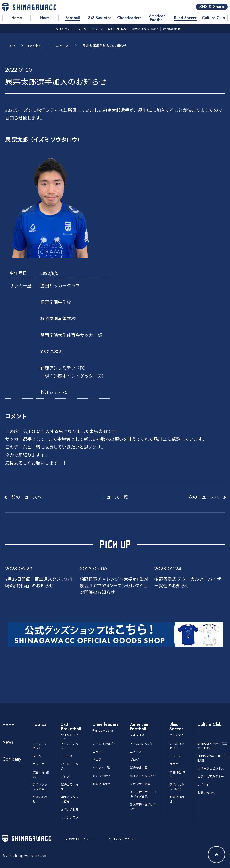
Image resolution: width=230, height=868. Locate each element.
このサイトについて (79, 839)
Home (8, 725)
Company (12, 759)
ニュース (62, 46)
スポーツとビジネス (211, 768)
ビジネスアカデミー (211, 776)
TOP (11, 46)
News (8, 742)
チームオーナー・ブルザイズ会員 (143, 794)
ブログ (37, 756)
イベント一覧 (101, 768)
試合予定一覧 (139, 768)
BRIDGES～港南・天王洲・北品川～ (212, 746)
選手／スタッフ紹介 (40, 787)
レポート (203, 784)
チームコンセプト (40, 746)
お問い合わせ (70, 809)
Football (35, 46)
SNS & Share (212, 7)
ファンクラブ (70, 817)
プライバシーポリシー (122, 839)
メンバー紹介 (101, 776)
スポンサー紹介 (140, 784)
